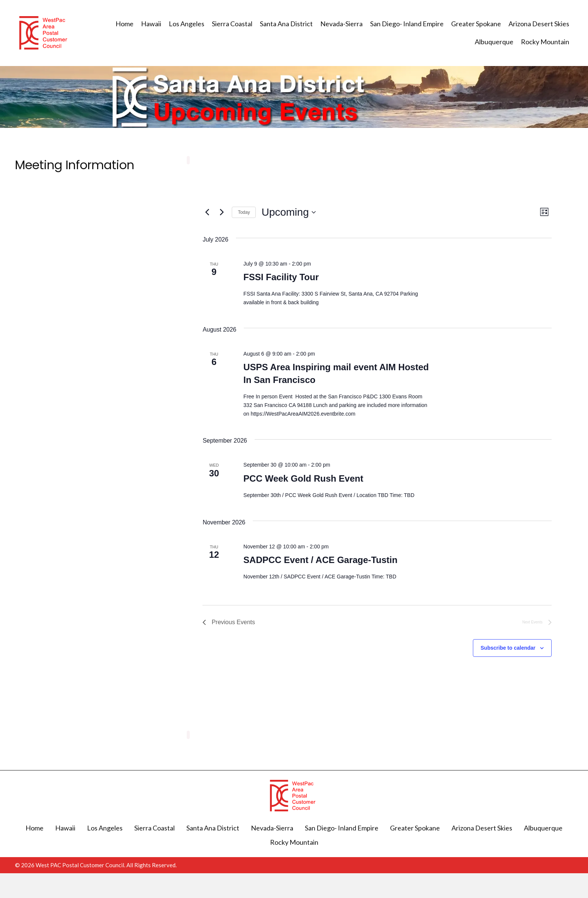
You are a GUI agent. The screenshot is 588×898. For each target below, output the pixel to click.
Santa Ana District (213, 828)
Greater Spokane (415, 828)
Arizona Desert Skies (482, 828)
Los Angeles (105, 828)
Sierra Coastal (154, 828)
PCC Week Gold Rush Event (303, 478)
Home (34, 828)
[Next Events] (222, 212)
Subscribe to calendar (508, 648)
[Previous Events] (207, 212)
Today (244, 212)
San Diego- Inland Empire (342, 828)
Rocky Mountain (294, 842)
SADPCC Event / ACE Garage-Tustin (320, 560)
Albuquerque (543, 828)
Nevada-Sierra (272, 828)
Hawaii (65, 828)
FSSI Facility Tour (281, 277)
